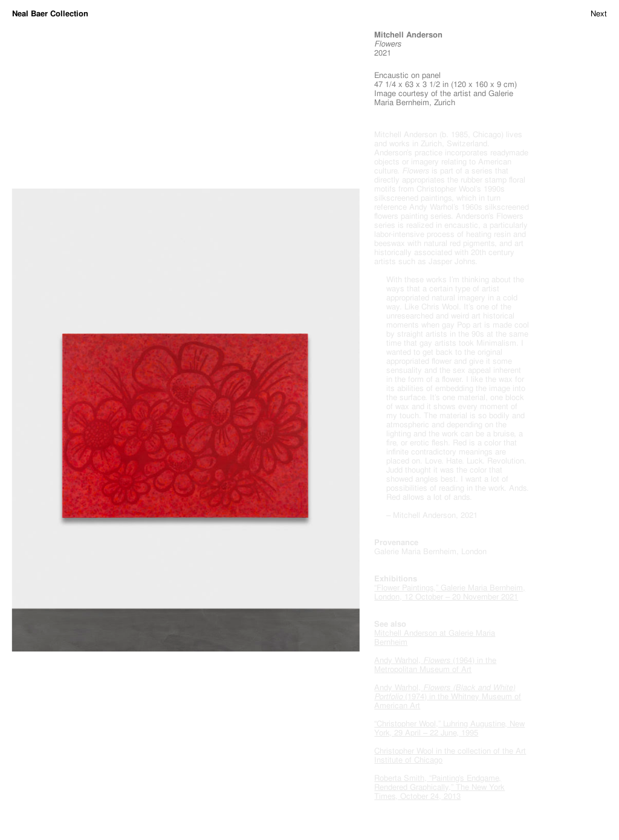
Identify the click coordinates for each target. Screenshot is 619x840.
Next (599, 14)
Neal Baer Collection (50, 14)
